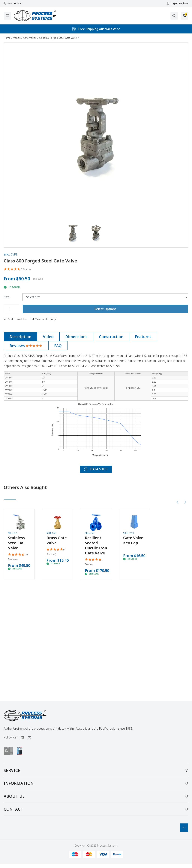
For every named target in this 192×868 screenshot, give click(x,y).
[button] (73, 233)
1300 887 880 (13, 3)
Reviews (26, 346)
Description (20, 337)
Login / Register (177, 3)
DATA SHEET (96, 469)
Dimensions (76, 337)
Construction (111, 337)
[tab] (20, 337)
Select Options (105, 309)
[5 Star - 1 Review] (96, 269)
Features (143, 337)
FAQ (58, 346)
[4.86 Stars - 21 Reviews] (19, 557)
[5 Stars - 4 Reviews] (58, 552)
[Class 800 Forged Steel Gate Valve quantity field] (12, 309)
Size (7, 297)
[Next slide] (185, 502)
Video (48, 337)
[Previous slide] (178, 502)
